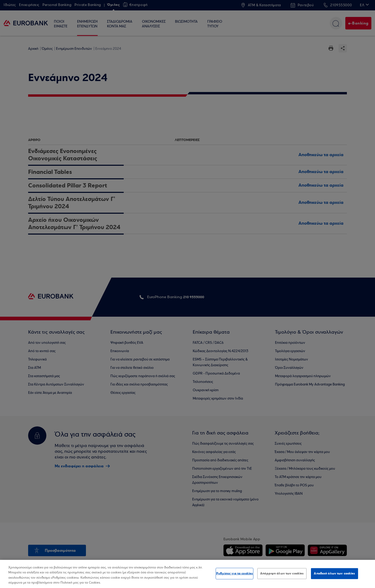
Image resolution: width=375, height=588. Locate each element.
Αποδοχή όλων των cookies (334, 573)
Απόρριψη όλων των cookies (282, 573)
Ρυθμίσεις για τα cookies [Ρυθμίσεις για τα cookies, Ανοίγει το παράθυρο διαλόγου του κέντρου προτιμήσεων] (235, 573)
